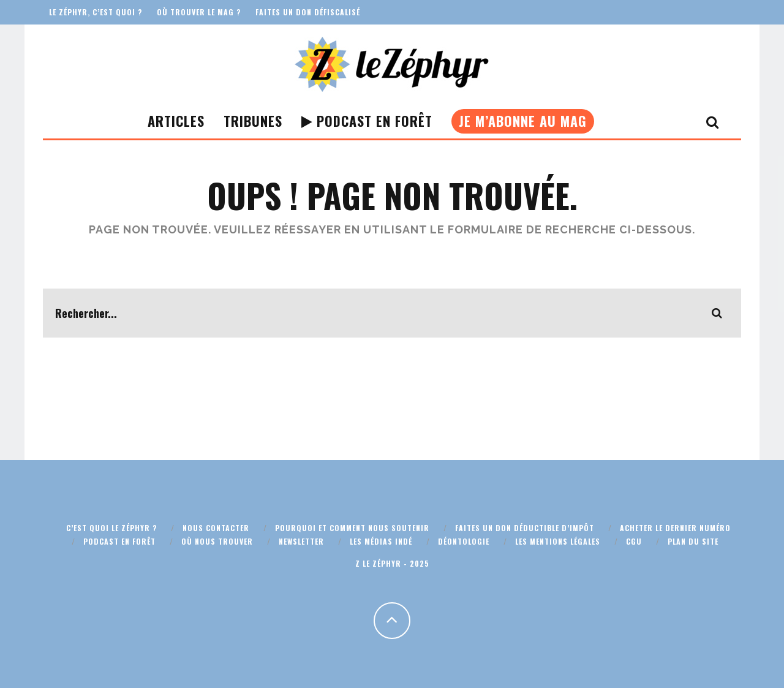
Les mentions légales (558, 541)
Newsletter (301, 541)
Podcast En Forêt (367, 121)
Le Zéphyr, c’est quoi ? (96, 12)
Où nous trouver (217, 541)
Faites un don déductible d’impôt (525, 528)
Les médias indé (381, 541)
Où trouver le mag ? (199, 12)
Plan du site (693, 541)
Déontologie (464, 541)
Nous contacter (216, 528)
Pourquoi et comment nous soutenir (352, 528)
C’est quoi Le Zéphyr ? (111, 528)
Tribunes (253, 121)
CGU (634, 541)
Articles (176, 121)
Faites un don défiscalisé (308, 12)
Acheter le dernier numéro (675, 528)
